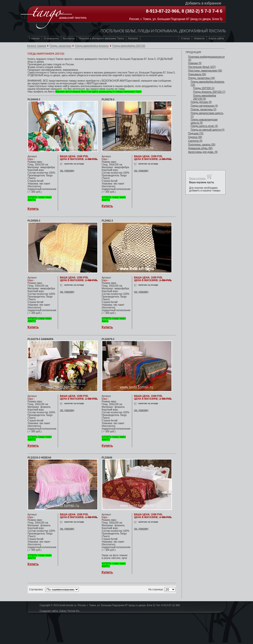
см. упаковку (67, 171)
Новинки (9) (195, 63)
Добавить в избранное (203, 3)
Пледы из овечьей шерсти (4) (207, 130)
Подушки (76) (196, 133)
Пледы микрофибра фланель (92, 46)
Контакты (69, 38)
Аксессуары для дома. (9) (203, 152)
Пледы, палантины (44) (201, 78)
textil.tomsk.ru (68, 605)
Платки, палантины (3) (203, 109)
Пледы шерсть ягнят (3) (204, 126)
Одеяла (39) (195, 137)
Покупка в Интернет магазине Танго (101, 38)
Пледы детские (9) (201, 102)
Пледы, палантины (61, 46)
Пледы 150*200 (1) (204, 88)
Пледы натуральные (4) (204, 106)
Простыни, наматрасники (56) (205, 71)
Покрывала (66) (197, 74)
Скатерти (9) (195, 141)
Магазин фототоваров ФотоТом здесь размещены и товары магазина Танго (99, 92)
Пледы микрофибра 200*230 (129, 46)
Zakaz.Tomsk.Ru (69, 611)
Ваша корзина (200, 177)
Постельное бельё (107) (202, 67)
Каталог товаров (37, 46)
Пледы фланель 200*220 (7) (209, 92)
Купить (33, 209)
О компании (51, 38)
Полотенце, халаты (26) (202, 145)
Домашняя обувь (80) (200, 148)
